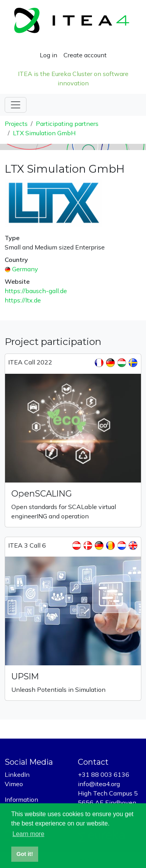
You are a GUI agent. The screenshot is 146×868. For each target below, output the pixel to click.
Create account (85, 55)
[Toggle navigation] (16, 105)
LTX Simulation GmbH (44, 133)
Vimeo (14, 784)
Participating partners (67, 124)
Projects (16, 124)
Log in (48, 55)
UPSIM (25, 676)
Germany (25, 269)
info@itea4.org (99, 784)
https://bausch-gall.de (36, 291)
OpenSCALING (42, 493)
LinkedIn (17, 774)
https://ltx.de (23, 300)
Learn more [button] (28, 834)
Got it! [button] (25, 854)
